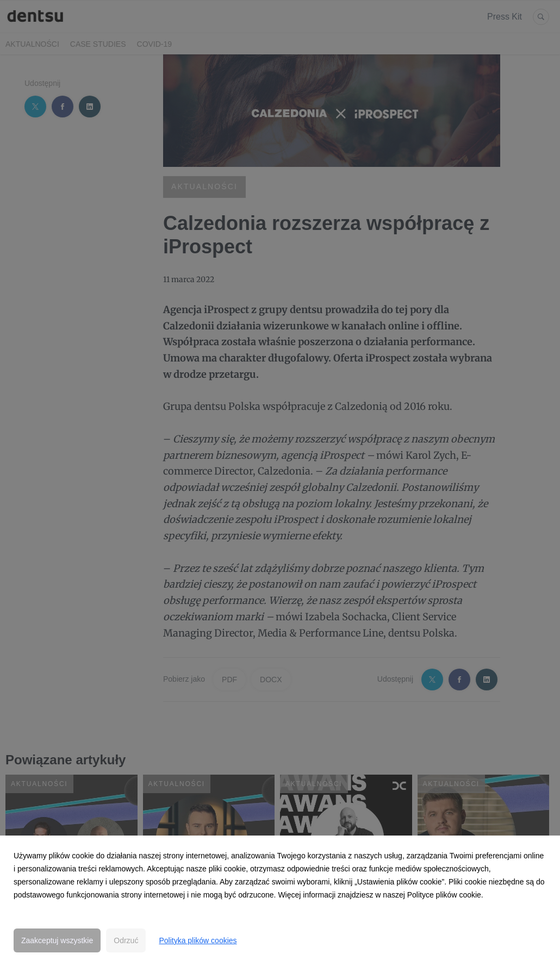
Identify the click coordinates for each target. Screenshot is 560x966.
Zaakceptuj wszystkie (57, 940)
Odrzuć (126, 940)
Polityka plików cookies (198, 940)
